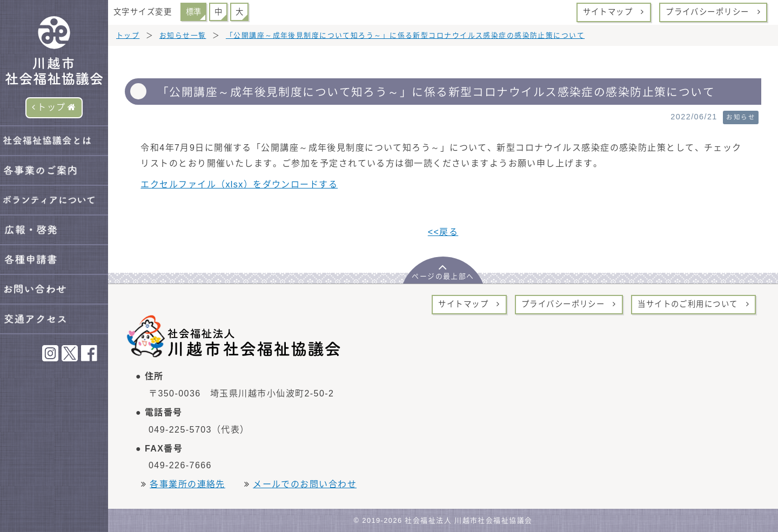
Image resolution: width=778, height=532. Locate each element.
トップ (54, 107)
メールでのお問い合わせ (305, 484)
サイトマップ (614, 12)
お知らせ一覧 (183, 35)
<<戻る (443, 232)
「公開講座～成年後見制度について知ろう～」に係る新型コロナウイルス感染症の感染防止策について (405, 35)
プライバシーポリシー (713, 12)
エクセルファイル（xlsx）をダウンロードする (239, 184)
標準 (193, 12)
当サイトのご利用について (693, 304)
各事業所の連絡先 (187, 484)
